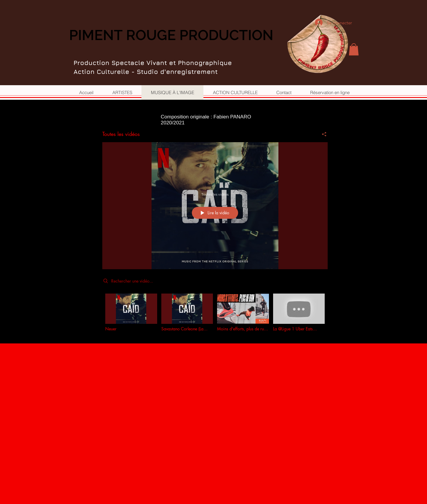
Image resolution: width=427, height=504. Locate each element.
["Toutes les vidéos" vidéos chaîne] (215, 314)
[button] (354, 49)
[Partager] (322, 134)
